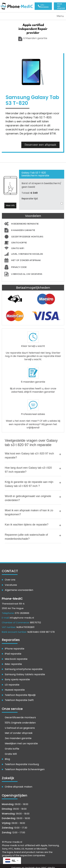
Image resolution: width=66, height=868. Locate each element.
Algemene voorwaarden (18, 589)
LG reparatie (12, 683)
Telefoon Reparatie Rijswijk (20, 693)
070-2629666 (22, 612)
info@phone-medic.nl (22, 616)
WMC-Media (48, 864)
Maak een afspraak (52, 6)
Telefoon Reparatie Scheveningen (24, 766)
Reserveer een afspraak (40, 144)
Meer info (10, 205)
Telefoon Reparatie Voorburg (21, 761)
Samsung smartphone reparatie (23, 667)
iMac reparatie (13, 662)
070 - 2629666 (45, 6)
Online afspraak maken (18, 783)
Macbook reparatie (15, 657)
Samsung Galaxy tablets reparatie (24, 673)
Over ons (10, 579)
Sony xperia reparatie (17, 677)
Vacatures (11, 584)
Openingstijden (61, 6)
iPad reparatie (13, 652)
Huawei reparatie (14, 687)
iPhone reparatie (14, 647)
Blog (7, 756)
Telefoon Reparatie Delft (19, 697)
